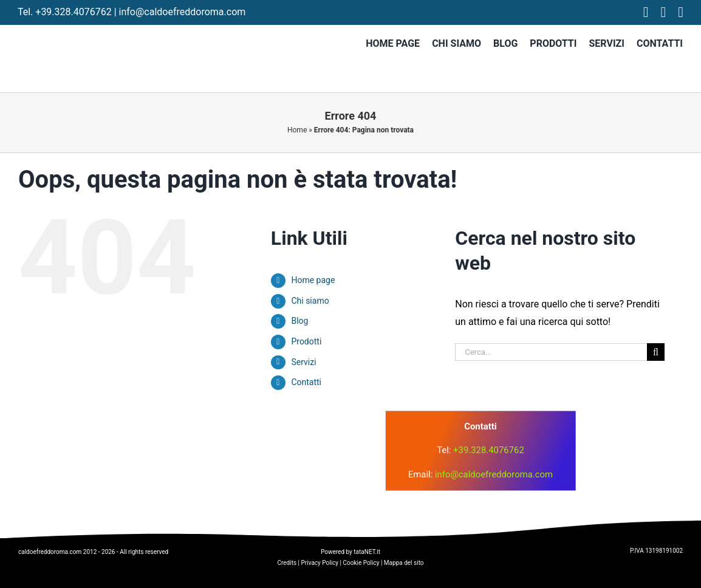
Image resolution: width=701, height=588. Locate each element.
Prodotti (306, 341)
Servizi (303, 362)
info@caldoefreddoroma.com (183, 12)
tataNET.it (367, 552)
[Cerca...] (551, 352)
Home (297, 130)
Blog (299, 321)
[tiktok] (681, 12)
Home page (313, 280)
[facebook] (646, 12)
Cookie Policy (361, 563)
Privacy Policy (320, 563)
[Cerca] (656, 352)
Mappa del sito (404, 563)
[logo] (235, 430)
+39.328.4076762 (73, 12)
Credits (287, 563)
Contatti (306, 382)
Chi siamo (310, 301)
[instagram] (664, 12)
